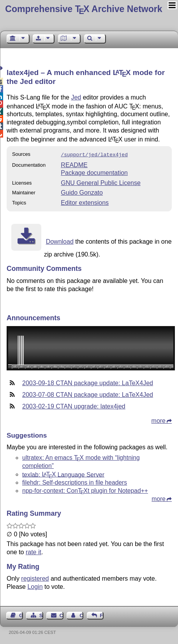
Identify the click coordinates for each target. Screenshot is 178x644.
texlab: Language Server (63, 474)
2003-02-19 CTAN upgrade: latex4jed (74, 406)
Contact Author (81, 615)
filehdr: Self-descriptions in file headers (75, 482)
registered (35, 578)
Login (35, 586)
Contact (62, 615)
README (74, 164)
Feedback (102, 615)
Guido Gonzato (82, 192)
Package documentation (94, 172)
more (159, 420)
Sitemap (41, 615)
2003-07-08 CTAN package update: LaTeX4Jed (88, 394)
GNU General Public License (101, 182)
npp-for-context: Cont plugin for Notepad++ (85, 490)
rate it (33, 551)
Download (60, 241)
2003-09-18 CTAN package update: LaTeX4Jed (88, 382)
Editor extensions (85, 202)
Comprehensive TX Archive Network (84, 9)
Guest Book (21, 615)
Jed (76, 97)
